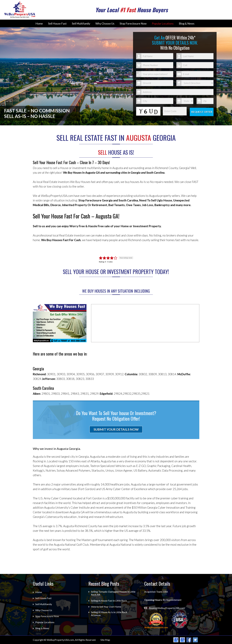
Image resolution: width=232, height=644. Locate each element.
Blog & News (187, 23)
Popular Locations (163, 23)
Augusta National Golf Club (71, 545)
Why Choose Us (105, 23)
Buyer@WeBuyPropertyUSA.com (167, 608)
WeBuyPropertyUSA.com (60, 640)
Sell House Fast (57, 23)
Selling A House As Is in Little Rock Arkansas (109, 614)
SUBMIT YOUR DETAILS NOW (116, 429)
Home (39, 23)
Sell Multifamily (81, 23)
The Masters (84, 540)
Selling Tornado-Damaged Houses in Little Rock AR (113, 593)
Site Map (105, 640)
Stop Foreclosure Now (133, 23)
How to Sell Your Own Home (106, 607)
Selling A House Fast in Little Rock (109, 601)
